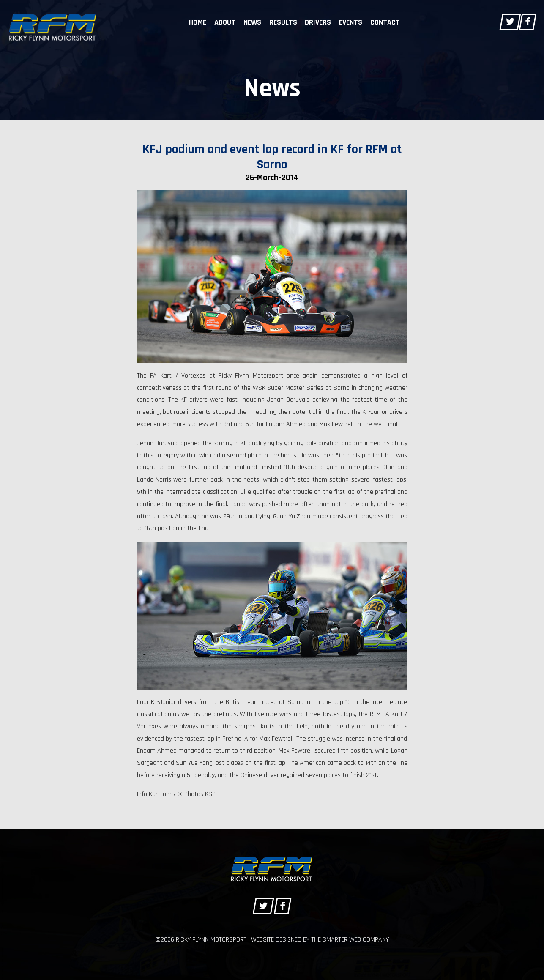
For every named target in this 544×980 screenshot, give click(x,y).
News (252, 22)
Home (198, 22)
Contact (385, 22)
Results (283, 22)
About (225, 22)
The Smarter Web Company (350, 940)
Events (351, 22)
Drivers (318, 22)
